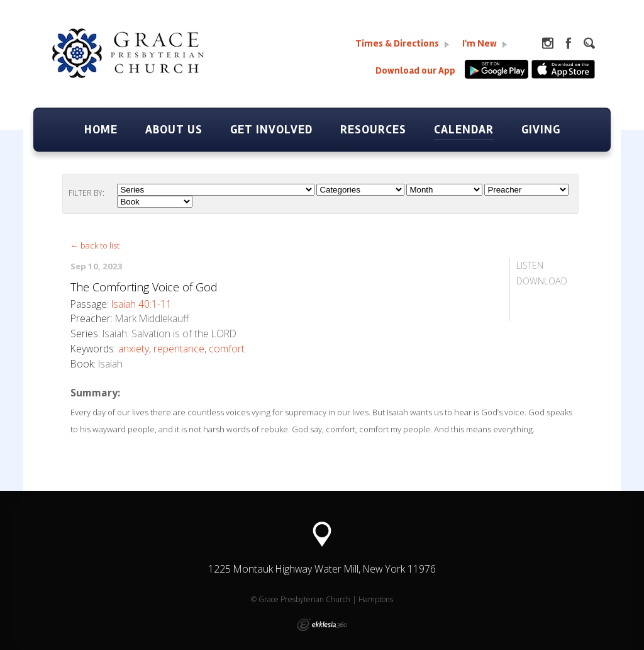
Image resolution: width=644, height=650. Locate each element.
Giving (541, 130)
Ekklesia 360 (322, 625)
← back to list (95, 245)
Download (542, 281)
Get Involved (271, 130)
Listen (530, 265)
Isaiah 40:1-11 (142, 304)
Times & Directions (402, 44)
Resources (373, 130)
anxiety (134, 349)
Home (101, 130)
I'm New (485, 44)
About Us (174, 130)
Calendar (464, 130)
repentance (179, 349)
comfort (227, 349)
